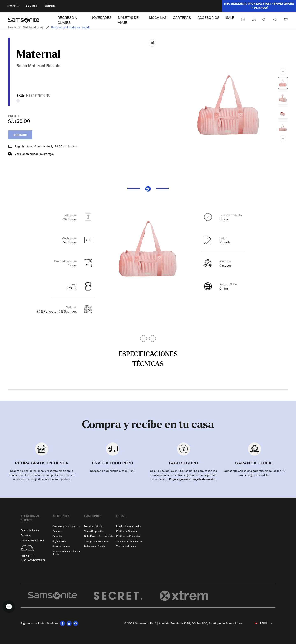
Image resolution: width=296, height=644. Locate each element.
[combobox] (261, 623)
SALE (230, 18)
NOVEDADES (101, 18)
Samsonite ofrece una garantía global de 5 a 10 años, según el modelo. (254, 473)
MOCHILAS (158, 18)
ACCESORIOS (208, 18)
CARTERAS (182, 18)
